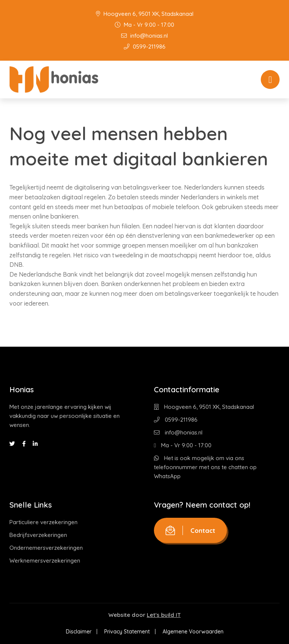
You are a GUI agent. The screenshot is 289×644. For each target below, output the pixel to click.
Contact (190, 530)
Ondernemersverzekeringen (46, 548)
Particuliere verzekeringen (43, 522)
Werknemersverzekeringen (45, 561)
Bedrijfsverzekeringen (38, 535)
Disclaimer (79, 632)
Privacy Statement (127, 632)
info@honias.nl (144, 36)
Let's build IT (164, 615)
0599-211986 (145, 47)
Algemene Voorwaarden (193, 632)
